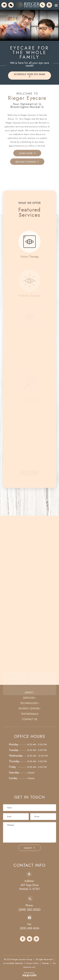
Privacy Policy (32, 963)
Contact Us (29, 719)
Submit (29, 848)
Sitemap (45, 963)
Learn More (18, 153)
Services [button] (29, 698)
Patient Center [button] (29, 708)
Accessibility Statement (13, 963)
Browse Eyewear (18, 162)
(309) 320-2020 (29, 910)
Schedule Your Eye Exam (30, 75)
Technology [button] (30, 703)
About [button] (29, 692)
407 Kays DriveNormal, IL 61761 (29, 887)
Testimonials (30, 714)
